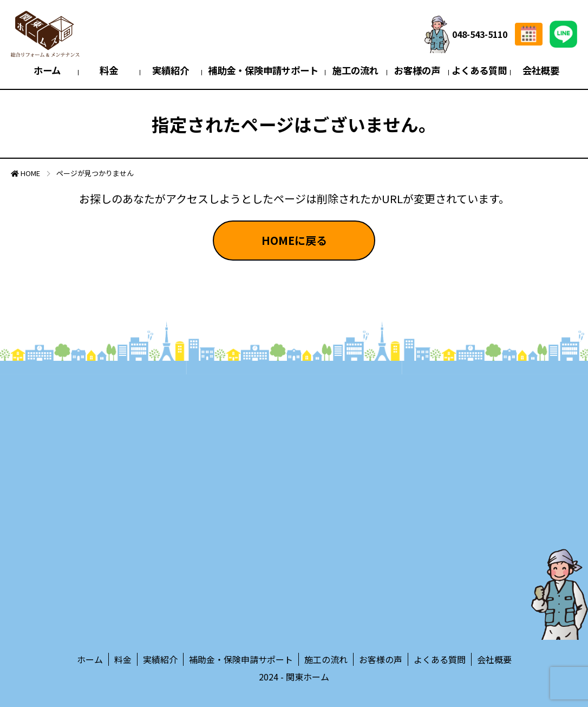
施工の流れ (355, 70)
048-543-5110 (466, 34)
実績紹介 (171, 70)
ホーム (47, 70)
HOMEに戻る (294, 240)
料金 (109, 70)
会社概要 (541, 70)
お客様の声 (417, 70)
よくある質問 (479, 70)
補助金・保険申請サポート (263, 70)
